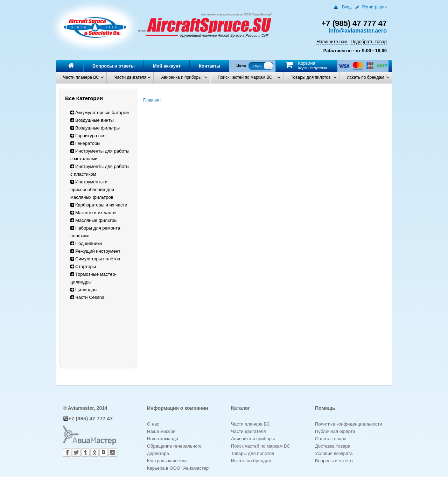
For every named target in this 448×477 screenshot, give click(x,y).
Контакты (209, 66)
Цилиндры (84, 290)
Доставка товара (333, 446)
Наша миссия (161, 431)
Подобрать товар (369, 41)
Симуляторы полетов (95, 259)
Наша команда (163, 439)
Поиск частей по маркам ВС (245, 77)
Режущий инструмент (95, 251)
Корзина (307, 63)
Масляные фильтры (94, 220)
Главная (151, 100)
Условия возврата (334, 453)
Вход (347, 7)
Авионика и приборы (181, 77)
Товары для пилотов (311, 77)
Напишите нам (332, 41)
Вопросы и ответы (114, 66)
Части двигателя (130, 77)
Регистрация (374, 7)
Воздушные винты (92, 120)
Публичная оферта (335, 431)
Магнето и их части (93, 213)
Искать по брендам (366, 77)
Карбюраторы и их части (99, 205)
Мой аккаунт (167, 66)
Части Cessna (87, 297)
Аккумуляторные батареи (100, 113)
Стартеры (83, 266)
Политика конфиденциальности (349, 424)
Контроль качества (167, 461)
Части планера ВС (81, 77)
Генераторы (85, 143)
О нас (153, 424)
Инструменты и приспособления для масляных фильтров (92, 190)
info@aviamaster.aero (358, 31)
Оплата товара (331, 439)
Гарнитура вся (88, 136)
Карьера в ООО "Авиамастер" (179, 468)
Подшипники (86, 243)
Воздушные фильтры (95, 128)
